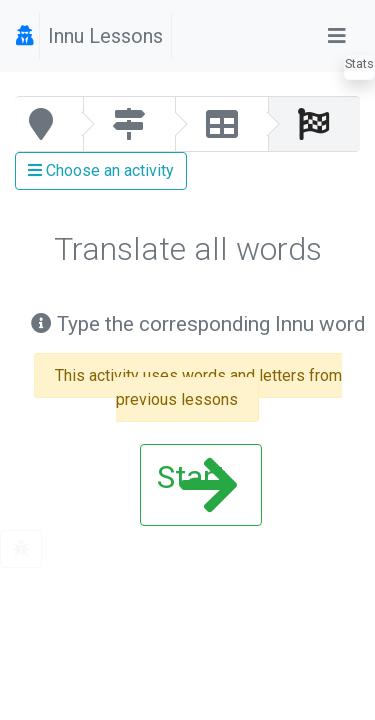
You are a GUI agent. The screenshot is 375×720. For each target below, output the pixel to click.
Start (197, 485)
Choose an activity (101, 170)
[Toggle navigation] (337, 36)
